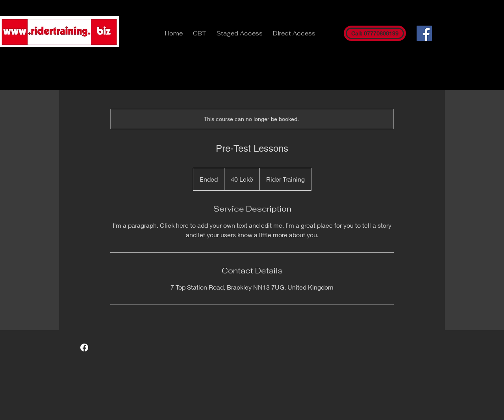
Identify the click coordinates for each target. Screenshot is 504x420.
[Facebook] (424, 33)
